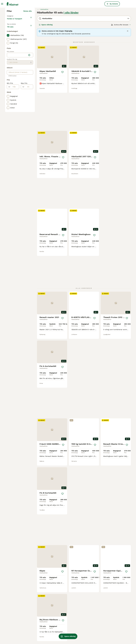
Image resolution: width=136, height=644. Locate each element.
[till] (29, 131)
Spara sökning (46, 64)
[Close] (128, 70)
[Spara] (62, 111)
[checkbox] (8, 79)
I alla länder (71, 52)
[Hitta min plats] (29, 99)
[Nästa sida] (98, 572)
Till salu (12, 70)
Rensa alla (28, 50)
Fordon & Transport (15, 60)
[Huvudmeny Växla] (2, 4)
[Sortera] (121, 64)
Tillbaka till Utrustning (16, 55)
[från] (15, 131)
